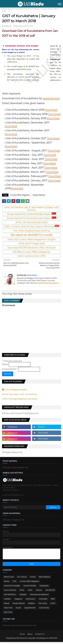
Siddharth (8, 26)
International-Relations (39, 596)
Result (7, 605)
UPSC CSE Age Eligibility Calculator (20, 399)
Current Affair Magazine (20, 195)
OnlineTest (43, 601)
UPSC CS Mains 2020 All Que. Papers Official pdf (31, 227)
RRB (53, 601)
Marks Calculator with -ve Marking (19, 394)
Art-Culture (22, 579)
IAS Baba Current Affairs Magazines (32, 252)
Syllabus (31, 605)
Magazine (18, 601)
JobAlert (7, 601)
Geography (44, 588)
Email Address (10, 369)
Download (51, 110)
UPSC (53, 605)
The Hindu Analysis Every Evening (31, 231)
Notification (31, 601)
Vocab (18, 610)
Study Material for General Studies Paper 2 (31, 218)
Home (5, 9)
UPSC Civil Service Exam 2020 (32, 222)
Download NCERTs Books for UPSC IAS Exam (32, 248)
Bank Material (45, 579)
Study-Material (15, 9)
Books (7, 583)
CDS (14, 583)
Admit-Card (9, 579)
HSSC (30, 592)
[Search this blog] (24, 507)
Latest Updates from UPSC (31, 256)
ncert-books (44, 610)
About (30, 636)
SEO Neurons (22, 640)
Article (33, 579)
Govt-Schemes (10, 592)
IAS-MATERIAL (10, 596)
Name (5, 364)
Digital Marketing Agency (48, 283)
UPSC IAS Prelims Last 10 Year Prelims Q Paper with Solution (31, 209)
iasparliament (51, 98)
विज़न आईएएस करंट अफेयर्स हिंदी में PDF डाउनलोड (32, 235)
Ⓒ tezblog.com (43, 640)
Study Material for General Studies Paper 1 (32, 214)
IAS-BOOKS (50, 592)
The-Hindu (43, 605)
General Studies (30, 588)
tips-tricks (8, 614)
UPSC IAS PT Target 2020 (32, 244)
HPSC (22, 592)
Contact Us (40, 636)
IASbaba (23, 596)
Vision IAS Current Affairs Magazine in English (32, 239)
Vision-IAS (8, 610)
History (39, 592)
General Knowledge (12, 588)
